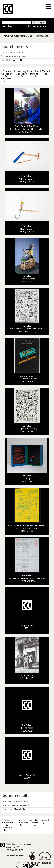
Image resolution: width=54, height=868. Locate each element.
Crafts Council (21, 126)
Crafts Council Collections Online (16, 36)
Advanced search (37, 27)
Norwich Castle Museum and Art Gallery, (26, 526)
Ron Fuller (34, 126)
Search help (7, 27)
